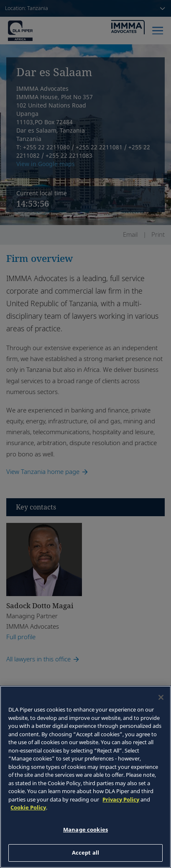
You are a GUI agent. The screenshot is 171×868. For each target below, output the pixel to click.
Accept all (85, 853)
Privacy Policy (121, 799)
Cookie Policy (28, 807)
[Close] (161, 697)
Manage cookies (85, 830)
